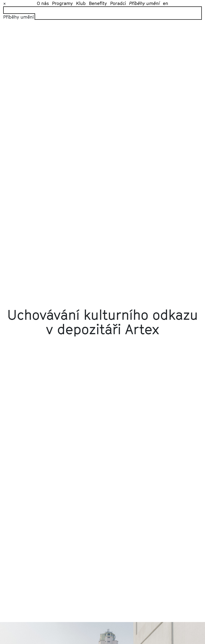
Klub (81, 3)
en (166, 3)
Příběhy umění (144, 3)
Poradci (118, 3)
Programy (62, 3)
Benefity (98, 3)
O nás (43, 3)
